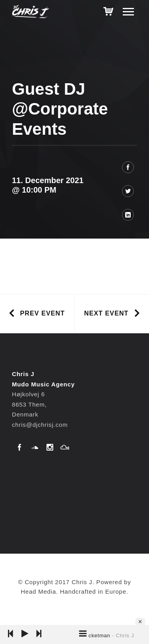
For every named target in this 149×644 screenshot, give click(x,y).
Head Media (38, 591)
